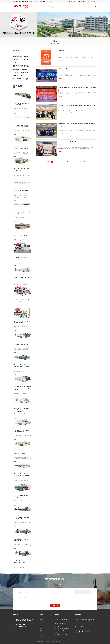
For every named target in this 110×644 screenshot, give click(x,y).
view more (61, 60)
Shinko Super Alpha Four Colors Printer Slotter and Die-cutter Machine (22, 236)
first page (47, 162)
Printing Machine (53, 7)
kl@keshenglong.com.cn (85, 2)
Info (82, 7)
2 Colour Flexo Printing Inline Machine (21, 191)
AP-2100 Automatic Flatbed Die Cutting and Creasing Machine (22, 257)
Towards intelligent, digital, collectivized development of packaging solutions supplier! (77, 87)
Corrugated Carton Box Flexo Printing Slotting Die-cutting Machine (61, 625)
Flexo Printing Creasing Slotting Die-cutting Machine (22, 431)
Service (70, 7)
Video (63, 7)
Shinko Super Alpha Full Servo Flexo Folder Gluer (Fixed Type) (21, 56)
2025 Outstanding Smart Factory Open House (71, 69)
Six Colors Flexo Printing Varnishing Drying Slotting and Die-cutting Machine (22, 388)
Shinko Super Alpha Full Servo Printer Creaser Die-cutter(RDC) (21, 66)
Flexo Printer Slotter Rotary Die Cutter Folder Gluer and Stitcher (22, 126)
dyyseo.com (76, 642)
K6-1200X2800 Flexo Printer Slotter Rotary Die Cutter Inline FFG (22, 562)
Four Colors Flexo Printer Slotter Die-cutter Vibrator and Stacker (22, 366)
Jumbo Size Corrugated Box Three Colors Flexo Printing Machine (22, 148)
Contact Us (89, 7)
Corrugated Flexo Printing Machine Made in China (22, 213)
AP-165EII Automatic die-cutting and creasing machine (22, 322)
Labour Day (61, 51)
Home (36, 7)
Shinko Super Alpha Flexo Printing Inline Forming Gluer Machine (22, 278)
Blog (41, 635)
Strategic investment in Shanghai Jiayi (69, 142)
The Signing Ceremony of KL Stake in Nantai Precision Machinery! (77, 124)
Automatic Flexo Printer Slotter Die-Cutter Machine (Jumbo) (21, 79)
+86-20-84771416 (71, 2)
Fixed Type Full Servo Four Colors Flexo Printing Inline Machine (22, 344)
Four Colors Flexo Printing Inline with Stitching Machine (22, 518)
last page (85, 162)
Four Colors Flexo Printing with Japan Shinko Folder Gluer (21, 540)
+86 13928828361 (25, 631)
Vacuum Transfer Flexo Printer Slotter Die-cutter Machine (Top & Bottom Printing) (21, 74)
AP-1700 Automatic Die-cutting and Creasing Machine (22, 300)
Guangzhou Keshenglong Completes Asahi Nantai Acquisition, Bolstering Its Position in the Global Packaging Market (77, 105)
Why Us (77, 7)
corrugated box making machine (62, 629)
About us (42, 7)
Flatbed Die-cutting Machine (20, 70)
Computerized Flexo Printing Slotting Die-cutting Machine (21, 496)
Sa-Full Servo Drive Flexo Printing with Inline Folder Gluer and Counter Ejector (22, 410)
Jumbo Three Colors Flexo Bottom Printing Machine (22, 170)
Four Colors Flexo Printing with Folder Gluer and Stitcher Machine (22, 475)
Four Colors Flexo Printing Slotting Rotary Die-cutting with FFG (22, 453)
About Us (42, 622)
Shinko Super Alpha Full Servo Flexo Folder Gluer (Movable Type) (21, 61)
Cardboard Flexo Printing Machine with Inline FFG (22, 104)
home (53, 43)
